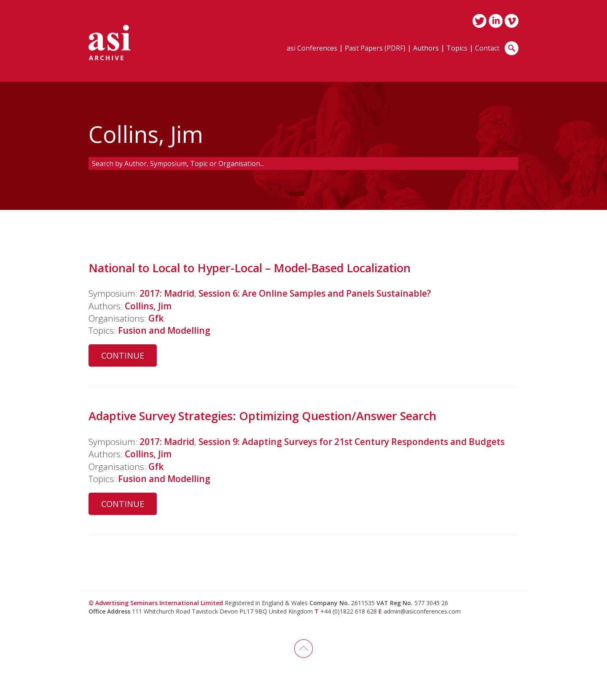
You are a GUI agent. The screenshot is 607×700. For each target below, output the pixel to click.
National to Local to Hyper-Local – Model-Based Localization (250, 268)
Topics (457, 49)
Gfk (156, 318)
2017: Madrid (167, 293)
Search (512, 48)
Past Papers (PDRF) (375, 49)
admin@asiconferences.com (422, 611)
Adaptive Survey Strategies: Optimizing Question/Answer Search (262, 416)
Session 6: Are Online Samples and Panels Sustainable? (315, 293)
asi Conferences (312, 49)
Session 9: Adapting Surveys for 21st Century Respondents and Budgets (352, 442)
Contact (487, 49)
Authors (426, 49)
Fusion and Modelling (164, 330)
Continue (123, 355)
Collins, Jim (148, 306)
